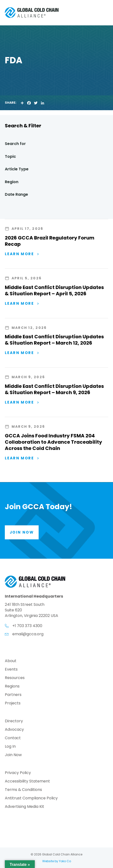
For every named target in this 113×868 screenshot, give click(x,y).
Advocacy (14, 730)
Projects (13, 704)
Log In (10, 747)
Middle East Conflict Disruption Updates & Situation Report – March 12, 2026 (54, 340)
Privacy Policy (18, 773)
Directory (14, 721)
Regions (12, 687)
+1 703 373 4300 (27, 626)
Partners (13, 695)
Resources (15, 678)
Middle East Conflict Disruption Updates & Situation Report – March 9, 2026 (54, 389)
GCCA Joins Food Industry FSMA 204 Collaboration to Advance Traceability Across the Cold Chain (53, 442)
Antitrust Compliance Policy (31, 799)
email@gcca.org (28, 634)
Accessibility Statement (27, 782)
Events (11, 670)
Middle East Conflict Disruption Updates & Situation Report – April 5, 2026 (54, 290)
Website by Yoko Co (57, 861)
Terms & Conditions (23, 790)
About (11, 661)
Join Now (13, 755)
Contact (13, 738)
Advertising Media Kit (25, 807)
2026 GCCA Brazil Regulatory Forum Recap (50, 241)
